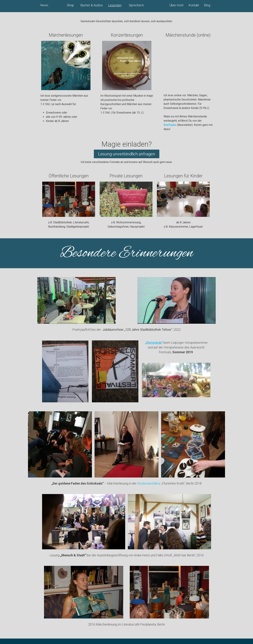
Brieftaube (170, 125)
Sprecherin (136, 5)
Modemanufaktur (149, 483)
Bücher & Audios (92, 5)
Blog (207, 5)
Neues (44, 5)
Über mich (176, 5)
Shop (70, 5)
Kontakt (194, 5)
